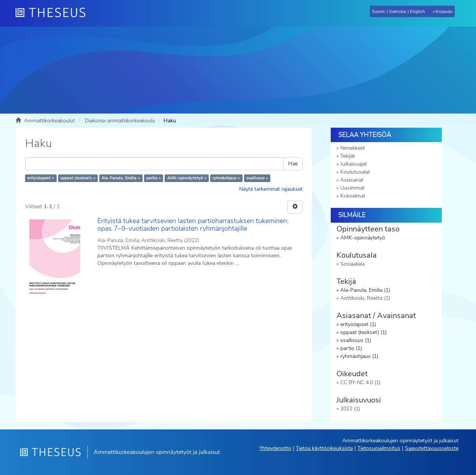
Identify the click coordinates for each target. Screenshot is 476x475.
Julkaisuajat (354, 164)
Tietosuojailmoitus (379, 448)
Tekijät (348, 156)
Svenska (397, 11)
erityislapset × (41, 178)
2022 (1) (350, 409)
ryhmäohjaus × (226, 178)
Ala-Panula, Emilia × (121, 178)
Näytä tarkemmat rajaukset (271, 189)
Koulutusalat (355, 172)
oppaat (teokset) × (78, 178)
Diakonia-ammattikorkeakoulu (120, 121)
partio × (154, 178)
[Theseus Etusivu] (54, 13)
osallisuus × (257, 178)
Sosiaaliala (352, 264)
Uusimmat (352, 188)
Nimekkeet (353, 148)
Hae (293, 164)
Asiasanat (352, 180)
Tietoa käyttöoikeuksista (324, 448)
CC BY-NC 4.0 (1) (360, 382)
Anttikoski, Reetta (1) (365, 298)
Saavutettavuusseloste (432, 448)
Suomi (378, 11)
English (417, 11)
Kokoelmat (353, 196)
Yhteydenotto (275, 448)
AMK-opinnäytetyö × (187, 178)
